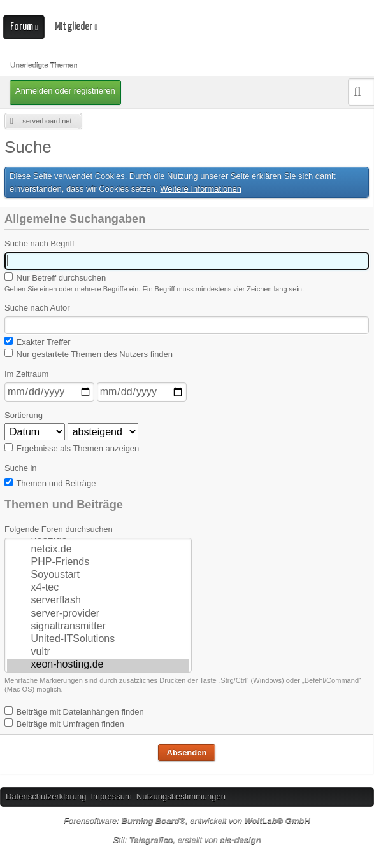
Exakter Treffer (38, 342)
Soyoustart (98, 575)
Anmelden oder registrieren (65, 91)
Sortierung (24, 415)
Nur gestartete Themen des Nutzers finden (89, 354)
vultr (98, 652)
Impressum (111, 796)
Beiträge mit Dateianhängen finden (74, 711)
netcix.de (98, 550)
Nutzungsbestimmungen (181, 796)
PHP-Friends (98, 563)
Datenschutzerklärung (46, 796)
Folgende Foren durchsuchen (59, 529)
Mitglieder (74, 26)
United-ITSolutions (98, 640)
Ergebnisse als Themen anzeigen (72, 448)
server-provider (98, 614)
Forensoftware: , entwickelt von (187, 821)
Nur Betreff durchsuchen (55, 277)
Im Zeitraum (26, 374)
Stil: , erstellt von (187, 840)
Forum (22, 27)
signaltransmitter (98, 627)
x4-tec (98, 588)
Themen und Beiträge (50, 483)
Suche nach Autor (37, 308)
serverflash (98, 601)
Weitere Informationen (201, 189)
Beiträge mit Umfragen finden (64, 724)
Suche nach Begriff (40, 243)
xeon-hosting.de (98, 665)
